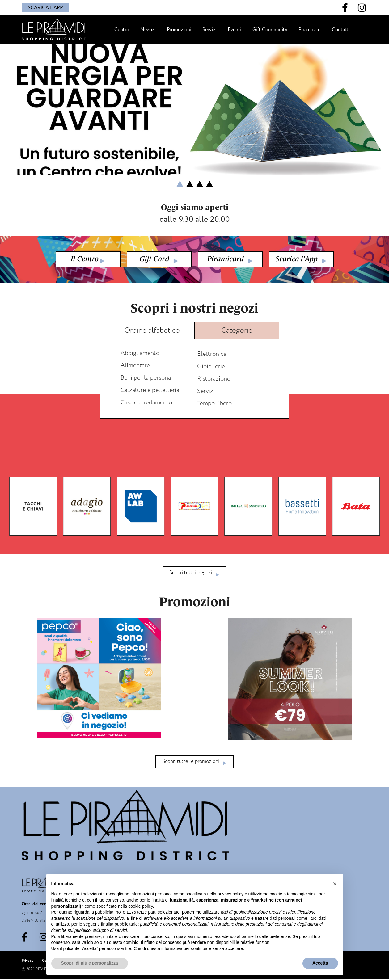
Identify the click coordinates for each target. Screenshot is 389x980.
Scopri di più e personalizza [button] (90, 963)
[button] (185, 746)
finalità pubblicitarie (119, 924)
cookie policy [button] (140, 906)
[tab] (152, 330)
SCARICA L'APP (45, 8)
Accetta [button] (320, 963)
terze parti (147, 912)
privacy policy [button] (230, 894)
